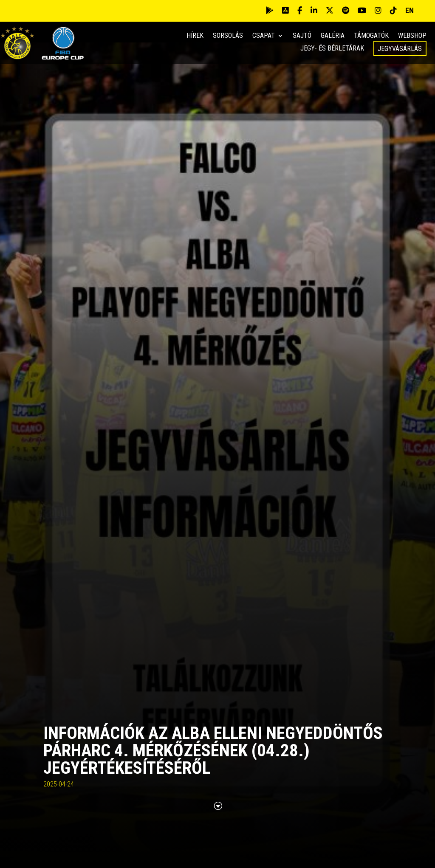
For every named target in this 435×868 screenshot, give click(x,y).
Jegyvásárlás (400, 49)
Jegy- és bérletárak (332, 49)
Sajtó (302, 36)
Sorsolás (228, 36)
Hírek (195, 36)
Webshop (412, 36)
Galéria (333, 36)
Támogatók (371, 36)
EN (410, 10)
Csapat (264, 36)
